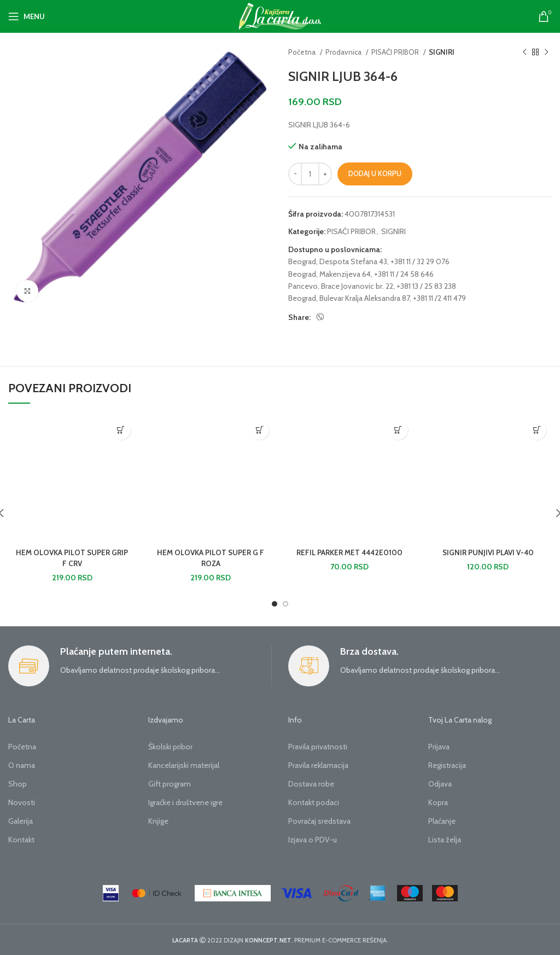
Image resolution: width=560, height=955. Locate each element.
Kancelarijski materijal (184, 765)
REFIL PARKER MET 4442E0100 (349, 552)
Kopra (438, 802)
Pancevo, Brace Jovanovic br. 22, (342, 286)
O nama (22, 765)
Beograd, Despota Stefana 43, (339, 261)
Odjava (440, 784)
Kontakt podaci (314, 802)
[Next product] (546, 53)
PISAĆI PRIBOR (396, 52)
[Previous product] (524, 53)
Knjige (158, 821)
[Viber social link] (320, 317)
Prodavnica (344, 52)
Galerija (21, 821)
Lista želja (445, 840)
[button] (121, 430)
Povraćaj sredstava (319, 821)
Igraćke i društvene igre (185, 802)
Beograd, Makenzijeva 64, (330, 274)
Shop (17, 784)
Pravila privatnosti (318, 747)
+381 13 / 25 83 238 (426, 286)
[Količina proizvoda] (310, 174)
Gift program (170, 784)
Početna (303, 52)
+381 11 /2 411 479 (439, 298)
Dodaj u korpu (375, 173)
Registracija (447, 765)
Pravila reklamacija (318, 765)
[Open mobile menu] (27, 16)
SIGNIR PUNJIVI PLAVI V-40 (488, 552)
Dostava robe (311, 784)
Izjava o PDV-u (313, 840)
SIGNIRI (442, 52)
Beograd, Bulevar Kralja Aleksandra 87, (350, 298)
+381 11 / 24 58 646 (404, 274)
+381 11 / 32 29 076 (420, 261)
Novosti (22, 802)
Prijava (439, 747)
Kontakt (21, 840)
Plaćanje (442, 821)
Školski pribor (170, 747)
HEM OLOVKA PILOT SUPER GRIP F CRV (72, 558)
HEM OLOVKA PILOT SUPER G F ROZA (211, 558)
